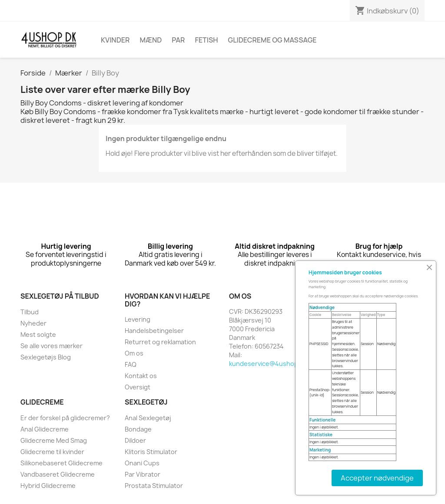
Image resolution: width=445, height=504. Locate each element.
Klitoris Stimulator (151, 452)
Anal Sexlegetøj (148, 418)
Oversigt (138, 387)
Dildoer (135, 440)
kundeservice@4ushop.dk (268, 364)
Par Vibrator (143, 474)
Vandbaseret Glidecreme (58, 474)
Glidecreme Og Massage (272, 40)
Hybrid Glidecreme (48, 486)
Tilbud (30, 312)
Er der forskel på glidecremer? (65, 418)
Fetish (206, 40)
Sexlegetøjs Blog (46, 357)
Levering (138, 319)
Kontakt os (141, 376)
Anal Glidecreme (45, 429)
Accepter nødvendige (377, 478)
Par (178, 40)
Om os (134, 353)
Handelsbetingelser (154, 331)
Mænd (151, 40)
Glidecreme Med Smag (54, 440)
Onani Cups (142, 463)
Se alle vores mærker (51, 346)
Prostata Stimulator (154, 486)
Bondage (138, 429)
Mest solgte (38, 334)
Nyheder (33, 323)
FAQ (131, 364)
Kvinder (115, 40)
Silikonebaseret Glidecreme (61, 463)
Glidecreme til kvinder (52, 452)
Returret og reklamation (160, 342)
